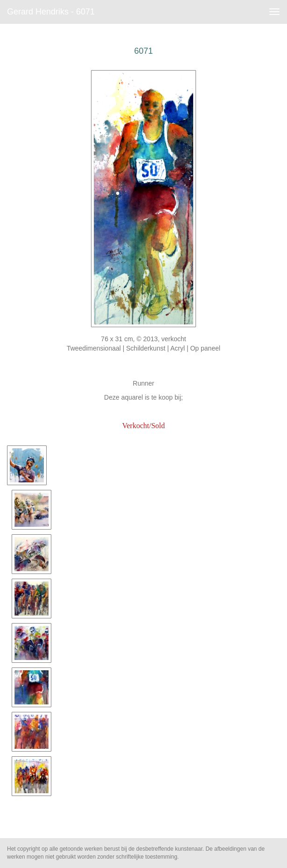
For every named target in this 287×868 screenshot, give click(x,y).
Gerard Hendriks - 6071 (51, 12)
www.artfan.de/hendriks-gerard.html (143, 411)
